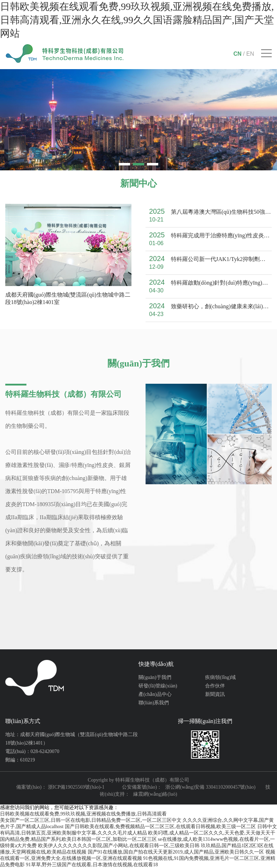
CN (237, 54)
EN (250, 54)
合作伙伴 (215, 686)
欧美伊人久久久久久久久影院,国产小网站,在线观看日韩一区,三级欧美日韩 (119, 846)
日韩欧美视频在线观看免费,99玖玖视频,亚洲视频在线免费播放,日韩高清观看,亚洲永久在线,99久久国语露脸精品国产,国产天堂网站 (137, 20)
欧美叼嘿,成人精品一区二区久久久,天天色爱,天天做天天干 (212, 833)
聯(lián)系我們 (154, 703)
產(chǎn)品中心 (155, 694)
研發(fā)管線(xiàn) (158, 686)
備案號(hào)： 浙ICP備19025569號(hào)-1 (60, 787)
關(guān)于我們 (155, 677)
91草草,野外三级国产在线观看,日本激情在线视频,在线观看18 (92, 865)
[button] (124, 164)
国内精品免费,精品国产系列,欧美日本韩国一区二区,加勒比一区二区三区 (78, 839)
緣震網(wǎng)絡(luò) (155, 794)
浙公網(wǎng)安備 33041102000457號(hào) (210, 787)
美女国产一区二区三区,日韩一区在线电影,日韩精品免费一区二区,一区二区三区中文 (91, 820)
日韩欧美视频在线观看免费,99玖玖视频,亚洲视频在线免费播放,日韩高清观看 (83, 814)
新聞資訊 (215, 694)
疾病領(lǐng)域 (220, 677)
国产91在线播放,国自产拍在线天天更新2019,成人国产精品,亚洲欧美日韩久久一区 (176, 852)
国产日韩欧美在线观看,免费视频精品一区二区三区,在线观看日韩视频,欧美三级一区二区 (161, 827)
